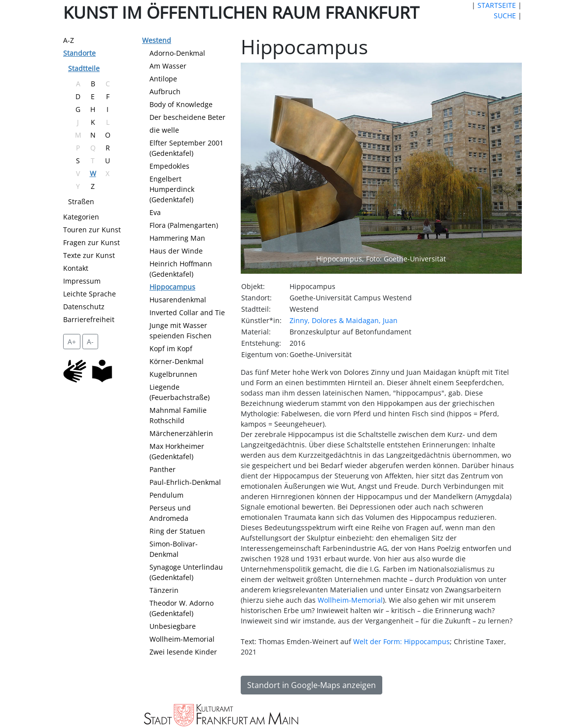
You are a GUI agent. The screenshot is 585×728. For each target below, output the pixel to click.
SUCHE (505, 16)
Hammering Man (177, 238)
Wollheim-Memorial (182, 639)
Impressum (82, 281)
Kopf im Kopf (171, 348)
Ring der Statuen (177, 531)
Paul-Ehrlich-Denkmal (185, 482)
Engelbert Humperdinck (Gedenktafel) (172, 189)
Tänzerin (164, 590)
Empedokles (169, 166)
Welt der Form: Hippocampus (402, 641)
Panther (163, 469)
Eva (155, 212)
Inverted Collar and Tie (187, 312)
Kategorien (81, 217)
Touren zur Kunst (92, 230)
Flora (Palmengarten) (184, 225)
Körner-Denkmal (177, 361)
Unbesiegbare (173, 626)
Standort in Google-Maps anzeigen (311, 685)
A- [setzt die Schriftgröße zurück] (90, 342)
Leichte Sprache (90, 294)
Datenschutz (84, 307)
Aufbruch (165, 91)
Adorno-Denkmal (177, 53)
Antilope (163, 79)
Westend (157, 40)
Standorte (79, 53)
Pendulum (166, 495)
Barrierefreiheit (89, 319)
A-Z (69, 40)
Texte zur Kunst (89, 255)
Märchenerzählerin (181, 433)
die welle (164, 130)
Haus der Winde (176, 251)
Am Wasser (168, 66)
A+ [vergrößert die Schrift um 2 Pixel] (72, 342)
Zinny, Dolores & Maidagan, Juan (344, 320)
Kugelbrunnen (173, 374)
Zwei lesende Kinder (183, 652)
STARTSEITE (497, 5)
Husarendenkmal (178, 300)
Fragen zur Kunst (91, 242)
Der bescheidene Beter (187, 117)
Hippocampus (172, 287)
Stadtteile (84, 68)
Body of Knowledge (181, 104)
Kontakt (76, 268)
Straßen (81, 201)
